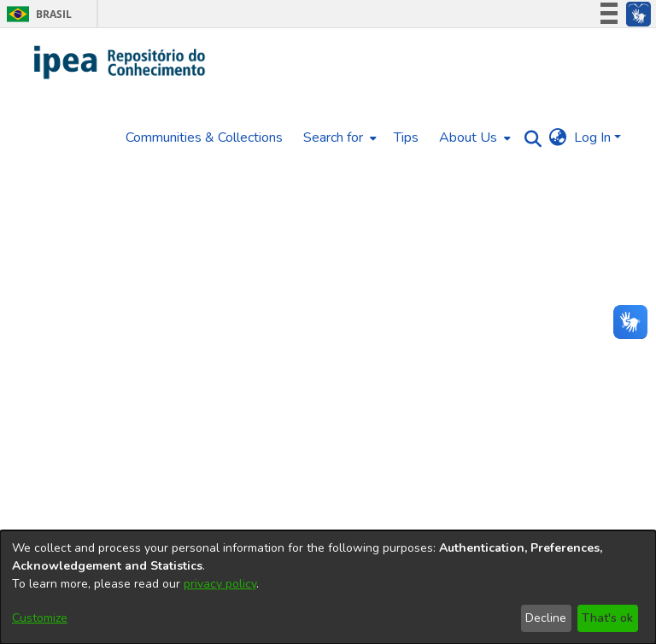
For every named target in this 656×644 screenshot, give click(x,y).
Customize (40, 618)
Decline (546, 618)
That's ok (607, 618)
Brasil (36, 14)
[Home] (120, 62)
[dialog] (328, 587)
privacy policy (220, 584)
